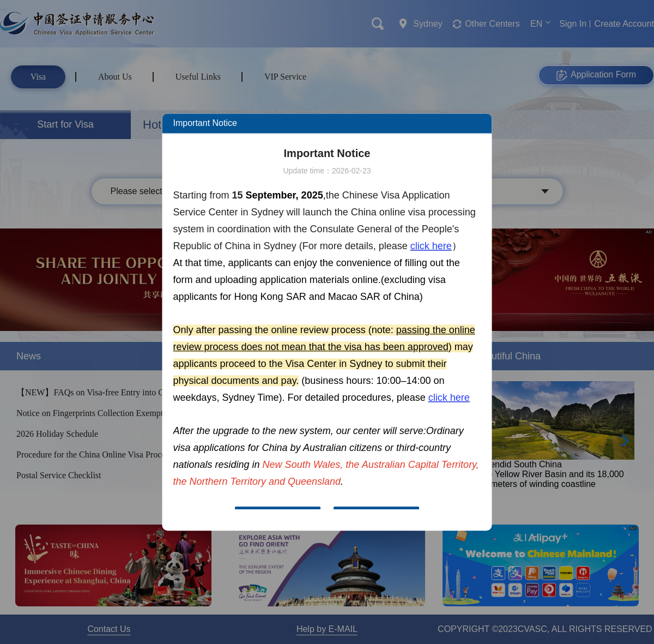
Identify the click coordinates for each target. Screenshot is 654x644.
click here (431, 246)
